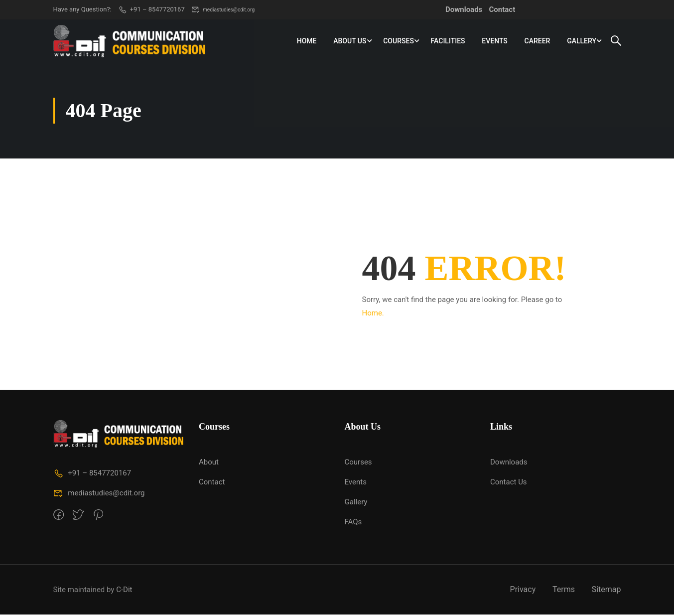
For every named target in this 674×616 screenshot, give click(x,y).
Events (495, 42)
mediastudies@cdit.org (230, 10)
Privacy (523, 591)
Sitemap (607, 591)
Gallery (582, 42)
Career (537, 42)
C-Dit (124, 591)
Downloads (464, 9)
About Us (350, 42)
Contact (502, 9)
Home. (373, 314)
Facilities (448, 42)
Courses (399, 42)
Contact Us (509, 483)
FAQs (353, 523)
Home (306, 42)
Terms (564, 591)
